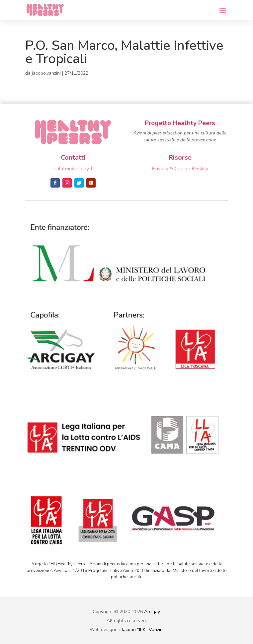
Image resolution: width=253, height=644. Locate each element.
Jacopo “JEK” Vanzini (143, 630)
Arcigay (152, 612)
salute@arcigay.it (73, 169)
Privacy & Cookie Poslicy (180, 169)
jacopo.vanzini (46, 73)
